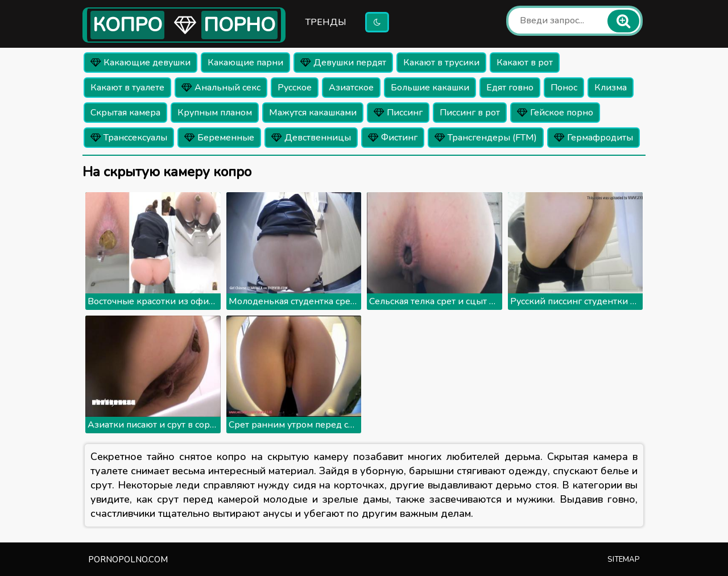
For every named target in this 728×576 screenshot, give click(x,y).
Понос (564, 88)
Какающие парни (245, 63)
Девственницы (311, 138)
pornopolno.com (128, 560)
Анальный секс (221, 88)
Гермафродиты (593, 138)
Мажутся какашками (313, 113)
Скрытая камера (125, 113)
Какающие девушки (140, 63)
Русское (295, 88)
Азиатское (351, 88)
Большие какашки (430, 88)
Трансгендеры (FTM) (486, 138)
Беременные (219, 138)
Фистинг (393, 138)
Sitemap (624, 560)
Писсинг (398, 113)
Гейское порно (555, 113)
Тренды (326, 22)
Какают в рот (525, 63)
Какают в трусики (441, 63)
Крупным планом (215, 113)
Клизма (611, 88)
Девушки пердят (343, 63)
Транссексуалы (129, 138)
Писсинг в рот (470, 113)
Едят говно (510, 88)
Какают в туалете (127, 88)
